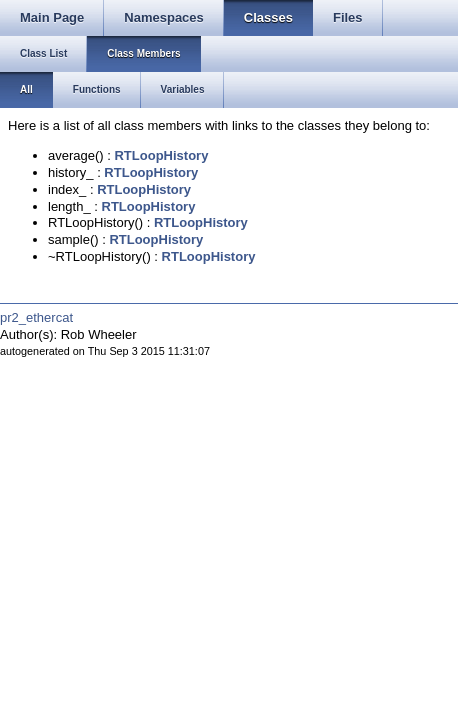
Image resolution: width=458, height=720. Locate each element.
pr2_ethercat (36, 317)
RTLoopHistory (161, 155)
